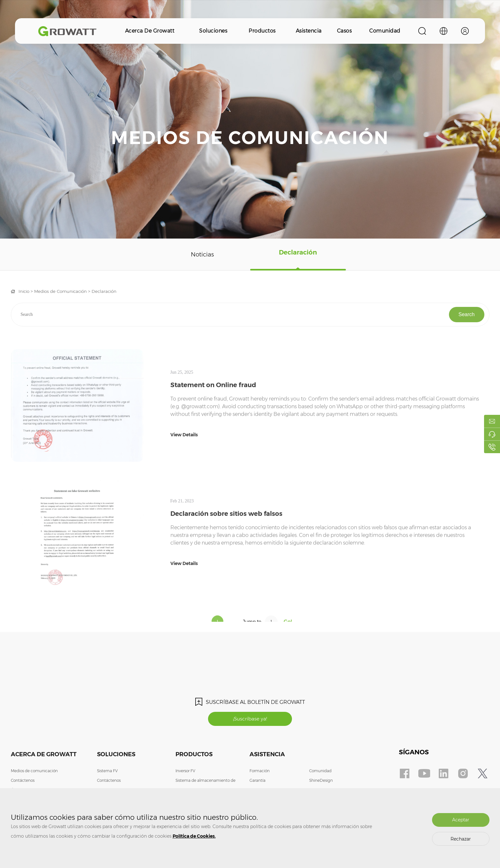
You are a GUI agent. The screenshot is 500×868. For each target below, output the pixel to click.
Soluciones (213, 31)
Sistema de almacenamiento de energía (205, 786)
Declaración (298, 255)
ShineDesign (321, 781)
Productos (262, 31)
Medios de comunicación (34, 771)
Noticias (202, 255)
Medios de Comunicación (63, 291)
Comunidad (385, 31)
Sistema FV (107, 771)
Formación (260, 771)
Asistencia (309, 31)
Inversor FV (185, 771)
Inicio (25, 291)
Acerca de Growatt (150, 31)
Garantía (257, 781)
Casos (344, 31)
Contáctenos (23, 781)
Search (467, 314)
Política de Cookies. (194, 836)
